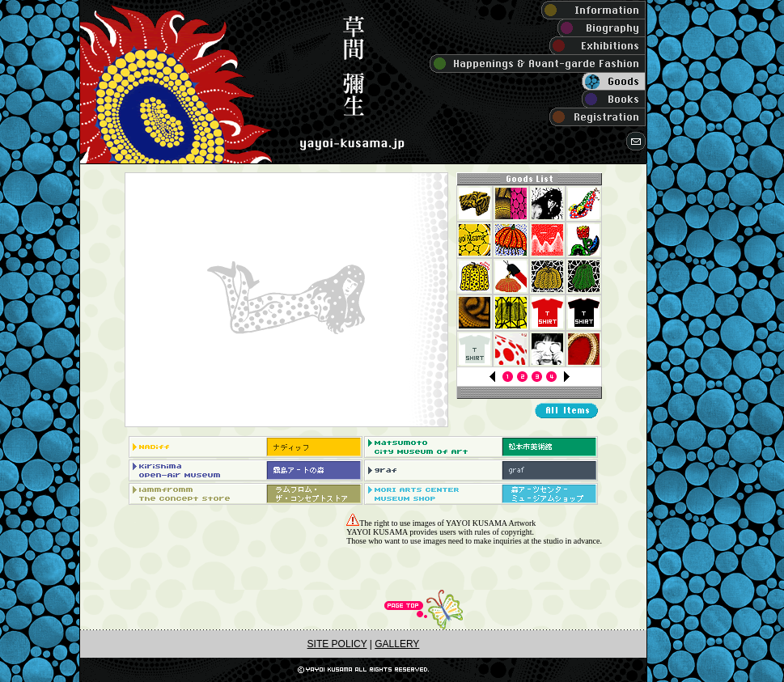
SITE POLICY (337, 644)
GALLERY (397, 644)
